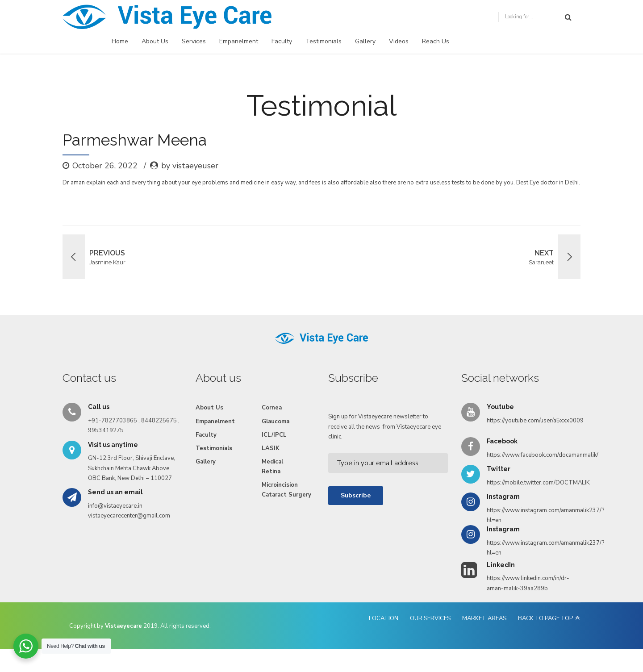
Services (194, 41)
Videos (399, 41)
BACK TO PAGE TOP (545, 618)
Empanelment (239, 41)
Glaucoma (276, 422)
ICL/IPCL (274, 435)
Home (120, 41)
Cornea (272, 408)
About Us (155, 41)
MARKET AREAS (484, 618)
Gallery (365, 41)
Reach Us (436, 41)
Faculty (282, 41)
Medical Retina (272, 467)
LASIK (271, 448)
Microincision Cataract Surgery (286, 490)
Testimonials (324, 41)
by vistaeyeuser (190, 166)
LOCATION (384, 618)
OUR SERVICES (430, 618)
